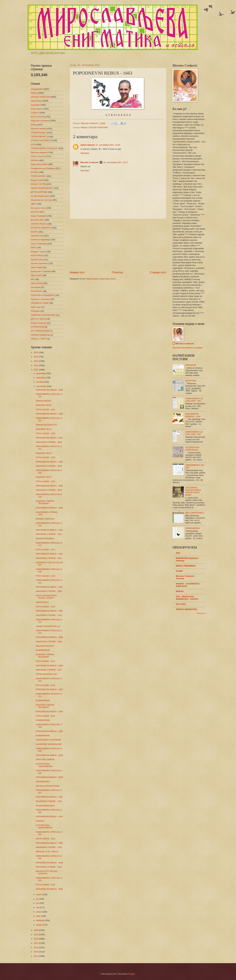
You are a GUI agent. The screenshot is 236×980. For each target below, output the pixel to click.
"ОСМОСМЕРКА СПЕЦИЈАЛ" (44, 148)
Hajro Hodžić (36, 275)
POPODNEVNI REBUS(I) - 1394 (193, 415)
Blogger (132, 974)
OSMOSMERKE (193, 528)
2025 (36, 352)
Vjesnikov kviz (37, 236)
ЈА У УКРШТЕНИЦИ (40, 331)
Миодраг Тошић (38, 252)
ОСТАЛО (35, 212)
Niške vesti (36, 307)
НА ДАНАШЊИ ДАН (40, 196)
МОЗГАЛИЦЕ (37, 255)
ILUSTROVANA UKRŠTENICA (192, 448)
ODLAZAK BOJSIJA (45, 646)
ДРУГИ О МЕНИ (38, 319)
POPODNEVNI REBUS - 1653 (49, 777)
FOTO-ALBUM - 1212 (45, 716)
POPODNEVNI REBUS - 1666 (49, 462)
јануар (39, 925)
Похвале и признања (40, 299)
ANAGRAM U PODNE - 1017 (49, 670)
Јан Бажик (35, 287)
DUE (178, 553)
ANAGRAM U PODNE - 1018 (49, 642)
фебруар (41, 920)
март (39, 916)
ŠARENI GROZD (43, 401)
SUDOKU (40, 821)
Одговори (85, 153)
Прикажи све (201, 613)
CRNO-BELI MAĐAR (45, 759)
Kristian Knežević (38, 323)
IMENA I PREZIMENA (186, 566)
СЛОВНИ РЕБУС (39, 224)
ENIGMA (35, 160)
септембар (41, 386)
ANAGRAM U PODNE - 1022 (49, 534)
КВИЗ (33, 248)
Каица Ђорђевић (39, 216)
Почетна (117, 272)
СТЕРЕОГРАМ (37, 327)
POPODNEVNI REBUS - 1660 (49, 611)
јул (38, 899)
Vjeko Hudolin (37, 283)
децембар (41, 373)
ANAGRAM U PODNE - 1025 (49, 466)
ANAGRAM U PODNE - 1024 (49, 490)
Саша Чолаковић (39, 244)
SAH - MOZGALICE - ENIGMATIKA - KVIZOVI (187, 598)
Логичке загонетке (39, 263)
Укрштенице (36, 101)
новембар (41, 378)
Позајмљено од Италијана (43, 168)
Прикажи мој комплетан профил (188, 348)
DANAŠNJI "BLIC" (44, 405)
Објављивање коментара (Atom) (101, 279)
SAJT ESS (181, 604)
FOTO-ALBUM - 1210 (45, 885)
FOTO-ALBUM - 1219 (45, 457)
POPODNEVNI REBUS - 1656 (49, 712)
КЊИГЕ (34, 232)
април (39, 912)
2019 (36, 935)
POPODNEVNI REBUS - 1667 (49, 438)
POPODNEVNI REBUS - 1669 (49, 390)
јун (38, 903)
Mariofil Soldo (37, 260)
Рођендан (35, 311)
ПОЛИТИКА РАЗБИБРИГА (43, 295)
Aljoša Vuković (88, 145)
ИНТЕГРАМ (191, 381)
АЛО (33, 144)
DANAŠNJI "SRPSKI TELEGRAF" (45, 502)
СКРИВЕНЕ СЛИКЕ (40, 303)
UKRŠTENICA (42, 602)
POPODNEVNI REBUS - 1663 (49, 530)
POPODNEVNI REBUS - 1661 (49, 587)
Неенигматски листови (41, 200)
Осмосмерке (37, 109)
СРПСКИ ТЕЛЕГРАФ (98, 127)
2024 (36, 357)
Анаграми (35, 105)
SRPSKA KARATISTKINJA (48, 786)
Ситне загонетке (38, 156)
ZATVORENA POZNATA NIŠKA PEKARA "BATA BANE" (193, 491)
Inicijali (179, 571)
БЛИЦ (34, 125)
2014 (36, 956)
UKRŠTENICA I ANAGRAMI (48, 740)
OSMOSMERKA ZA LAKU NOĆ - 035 (194, 400)
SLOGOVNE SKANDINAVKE (49, 744)
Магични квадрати (39, 152)
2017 (36, 943)
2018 (36, 939)
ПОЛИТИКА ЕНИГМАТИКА (43, 315)
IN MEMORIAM (43, 650)
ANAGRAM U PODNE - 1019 (49, 615)
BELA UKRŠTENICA (195, 513)
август (39, 894)
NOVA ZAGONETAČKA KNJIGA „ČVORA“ (46, 597)
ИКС (33, 279)
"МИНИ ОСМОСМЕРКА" (42, 188)
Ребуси (84, 127)
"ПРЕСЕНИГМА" (38, 176)
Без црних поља (38, 208)
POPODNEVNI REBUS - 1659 (49, 637)
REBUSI (180, 591)
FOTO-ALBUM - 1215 (45, 607)
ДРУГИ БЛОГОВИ (39, 192)
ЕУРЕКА (35, 172)
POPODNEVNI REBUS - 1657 (49, 689)
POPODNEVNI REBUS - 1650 (49, 843)
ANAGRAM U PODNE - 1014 (49, 867)
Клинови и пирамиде (40, 240)
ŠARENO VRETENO (45, 519)
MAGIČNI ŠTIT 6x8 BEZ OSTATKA (47, 872)
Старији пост (158, 272)
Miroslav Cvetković (90, 162)
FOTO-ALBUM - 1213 (45, 685)
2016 (36, 947)
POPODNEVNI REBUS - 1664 (49, 508)
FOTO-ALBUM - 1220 (45, 433)
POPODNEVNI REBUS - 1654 (49, 755)
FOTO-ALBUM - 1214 (45, 661)
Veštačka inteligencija (40, 335)
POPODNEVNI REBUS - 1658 (49, 666)
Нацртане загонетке (40, 121)
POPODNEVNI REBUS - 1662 (49, 554)
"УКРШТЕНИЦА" (38, 133)
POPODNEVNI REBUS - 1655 (49, 731)
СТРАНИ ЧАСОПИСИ (41, 140)
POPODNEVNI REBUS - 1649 (49, 863)
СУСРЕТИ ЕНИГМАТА (41, 228)
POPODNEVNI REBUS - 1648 (49, 889)
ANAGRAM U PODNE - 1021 (49, 558)
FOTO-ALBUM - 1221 (45, 410)
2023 (36, 361)
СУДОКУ (35, 113)
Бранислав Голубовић (41, 271)
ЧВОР (33, 204)
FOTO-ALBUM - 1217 (45, 550)
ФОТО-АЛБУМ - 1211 (46, 839)
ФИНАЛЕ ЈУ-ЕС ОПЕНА (47, 852)
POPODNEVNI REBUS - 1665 (49, 486)
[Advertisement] (118, 245)
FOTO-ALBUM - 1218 (45, 481)
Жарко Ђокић (37, 180)
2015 (36, 952)
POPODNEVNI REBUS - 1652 (49, 797)
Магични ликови (38, 129)
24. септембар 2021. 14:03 (108, 145)
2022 (36, 365)
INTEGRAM (191, 365)
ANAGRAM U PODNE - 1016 (49, 801)
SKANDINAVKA (43, 782)
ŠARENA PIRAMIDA (45, 538)
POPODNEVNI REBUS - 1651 (49, 817)
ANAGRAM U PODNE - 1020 (49, 591)
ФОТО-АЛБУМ (37, 117)
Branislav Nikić (37, 220)
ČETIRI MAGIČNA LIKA (46, 674)
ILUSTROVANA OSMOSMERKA (44, 765)
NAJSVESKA (37, 291)
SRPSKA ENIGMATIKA (187, 609)
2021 (36, 370)
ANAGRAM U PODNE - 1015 (49, 847)
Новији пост (77, 272)
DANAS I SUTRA (38, 184)
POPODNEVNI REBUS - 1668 (49, 414)
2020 (36, 930)
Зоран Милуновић (39, 164)
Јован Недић (37, 267)
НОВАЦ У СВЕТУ (39, 339)
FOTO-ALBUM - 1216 (45, 576)
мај (38, 907)
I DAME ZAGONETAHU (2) (48, 626)
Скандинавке (37, 89)
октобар (40, 382)
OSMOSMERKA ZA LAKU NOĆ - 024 (194, 433)
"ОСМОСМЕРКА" (39, 137)
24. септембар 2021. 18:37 (116, 162)
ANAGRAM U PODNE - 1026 (49, 442)
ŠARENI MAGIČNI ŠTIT (46, 425)
